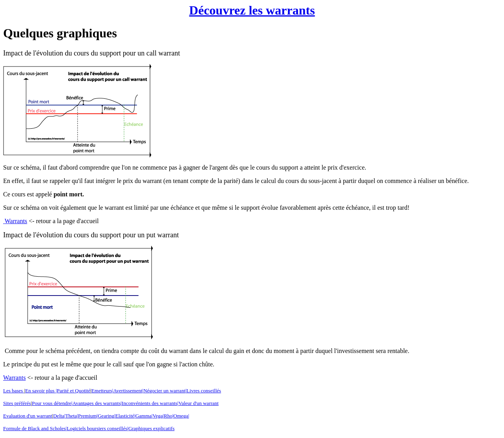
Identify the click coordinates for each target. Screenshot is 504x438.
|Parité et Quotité (73, 391)
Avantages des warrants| (97, 403)
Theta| (72, 416)
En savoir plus (41, 391)
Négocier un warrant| (165, 391)
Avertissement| (128, 391)
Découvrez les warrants (252, 10)
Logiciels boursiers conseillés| (97, 428)
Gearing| (106, 416)
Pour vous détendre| (52, 403)
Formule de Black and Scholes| (35, 428)
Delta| (59, 416)
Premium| (88, 416)
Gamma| (144, 416)
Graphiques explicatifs (151, 428)
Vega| (158, 416)
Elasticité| (125, 416)
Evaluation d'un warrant (28, 416)
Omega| (181, 416)
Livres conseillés (204, 391)
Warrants (16, 221)
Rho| (169, 416)
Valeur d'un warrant (198, 403)
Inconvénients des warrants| (150, 403)
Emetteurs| (102, 391)
